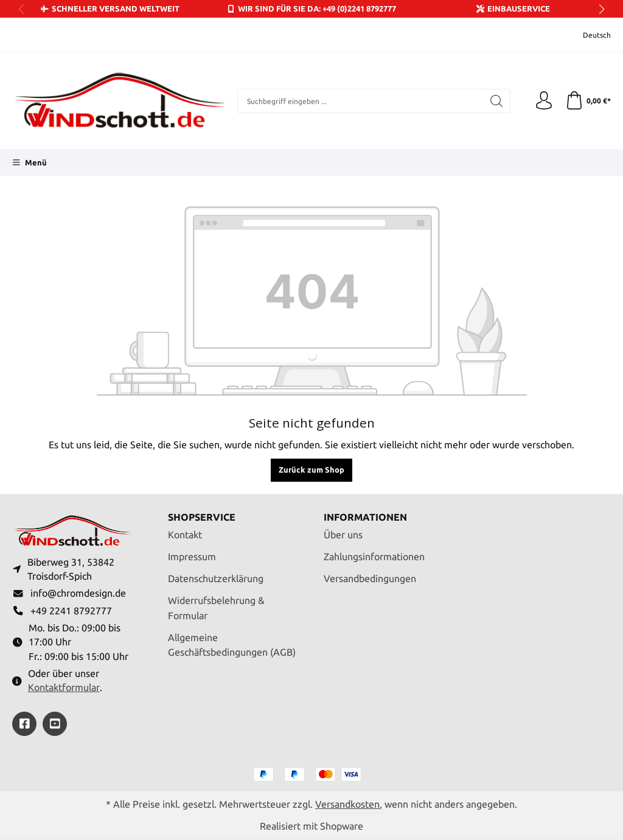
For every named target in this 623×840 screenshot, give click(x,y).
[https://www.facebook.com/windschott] (24, 724)
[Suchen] (497, 101)
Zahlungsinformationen (374, 557)
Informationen (365, 518)
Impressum (192, 557)
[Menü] (30, 162)
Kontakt (185, 535)
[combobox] (360, 101)
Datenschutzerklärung (216, 579)
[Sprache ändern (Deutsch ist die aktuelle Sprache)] (589, 35)
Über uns (343, 535)
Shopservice (202, 518)
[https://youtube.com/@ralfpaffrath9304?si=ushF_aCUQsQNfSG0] (55, 724)
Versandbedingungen (370, 579)
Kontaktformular (64, 688)
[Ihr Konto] (544, 101)
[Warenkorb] (588, 101)
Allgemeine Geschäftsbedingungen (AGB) (232, 645)
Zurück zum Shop (311, 470)
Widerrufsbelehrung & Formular (216, 608)
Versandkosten (347, 804)
